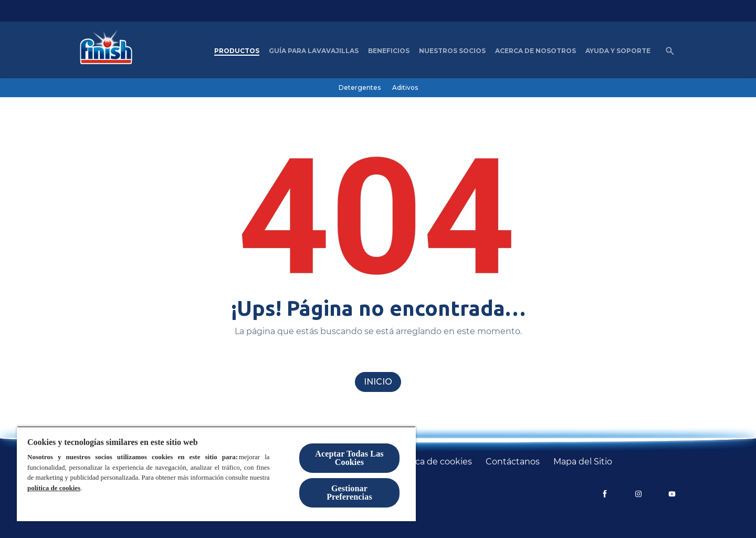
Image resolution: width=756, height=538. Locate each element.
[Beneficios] (389, 51)
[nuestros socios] (452, 51)
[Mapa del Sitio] (583, 462)
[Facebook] (605, 494)
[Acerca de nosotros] (535, 51)
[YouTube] (672, 494)
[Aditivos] (405, 88)
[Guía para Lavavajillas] (314, 51)
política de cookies (54, 488)
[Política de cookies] (433, 462)
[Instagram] (638, 494)
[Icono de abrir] (670, 51)
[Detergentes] (360, 88)
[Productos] (237, 51)
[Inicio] (378, 382)
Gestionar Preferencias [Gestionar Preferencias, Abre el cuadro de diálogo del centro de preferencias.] (349, 493)
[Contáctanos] (513, 462)
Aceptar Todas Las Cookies (349, 458)
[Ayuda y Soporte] (618, 51)
